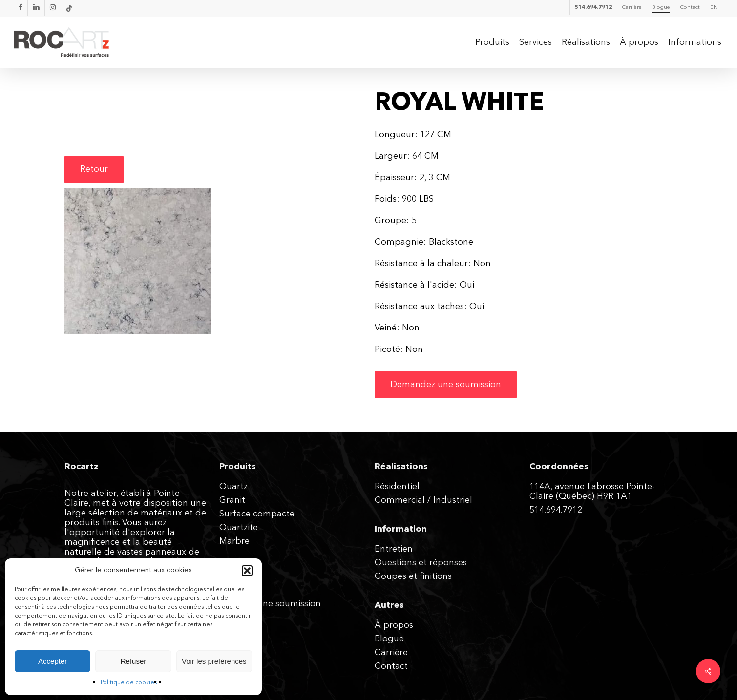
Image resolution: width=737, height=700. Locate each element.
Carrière (391, 653)
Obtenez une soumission (270, 604)
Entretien (394, 549)
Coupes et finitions (413, 576)
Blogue (389, 639)
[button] (247, 571)
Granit (232, 500)
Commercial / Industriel (423, 500)
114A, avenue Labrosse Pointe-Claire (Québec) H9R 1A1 (592, 492)
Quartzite (239, 528)
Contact (391, 666)
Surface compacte (257, 514)
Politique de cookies (129, 683)
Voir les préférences (214, 661)
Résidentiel (397, 487)
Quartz (233, 487)
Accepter (53, 661)
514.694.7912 (556, 510)
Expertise (238, 590)
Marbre (234, 541)
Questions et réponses (421, 563)
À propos (394, 625)
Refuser (134, 661)
